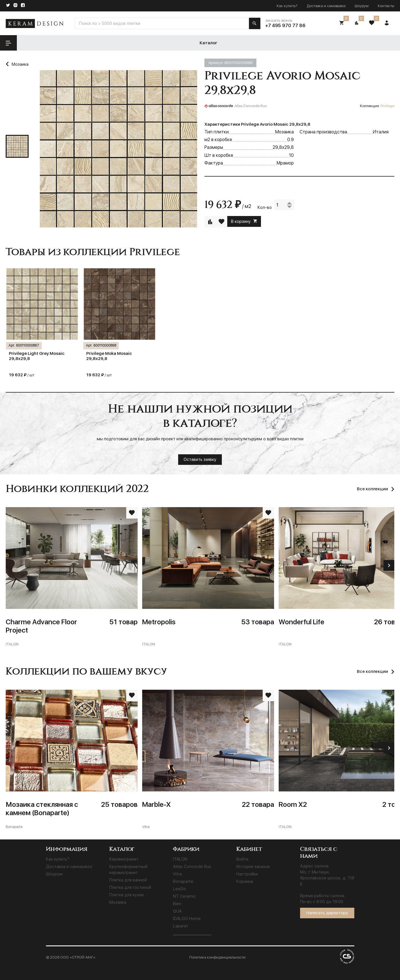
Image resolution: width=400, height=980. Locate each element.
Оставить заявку (200, 459)
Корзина (245, 881)
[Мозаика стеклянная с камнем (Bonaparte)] (72, 760)
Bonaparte (183, 881)
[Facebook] (23, 6)
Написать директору (327, 913)
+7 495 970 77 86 (285, 26)
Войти (242, 859)
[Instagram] (15, 6)
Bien (177, 904)
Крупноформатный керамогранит (128, 870)
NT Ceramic (184, 896)
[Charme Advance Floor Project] (72, 577)
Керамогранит (124, 859)
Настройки (247, 874)
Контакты (386, 6)
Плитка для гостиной (130, 887)
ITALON (180, 859)
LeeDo (179, 889)
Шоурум (362, 6)
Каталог (55, 43)
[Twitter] (8, 6)
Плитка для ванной (128, 880)
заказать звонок (279, 20)
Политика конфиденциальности (217, 957)
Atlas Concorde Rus (192, 867)
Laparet (181, 926)
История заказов (253, 867)
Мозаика (118, 902)
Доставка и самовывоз (326, 6)
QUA (177, 911)
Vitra (177, 874)
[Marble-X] (208, 760)
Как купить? (287, 6)
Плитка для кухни (126, 895)
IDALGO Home (187, 919)
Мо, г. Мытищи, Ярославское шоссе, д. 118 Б (327, 878)
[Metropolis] (208, 577)
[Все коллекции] (376, 672)
